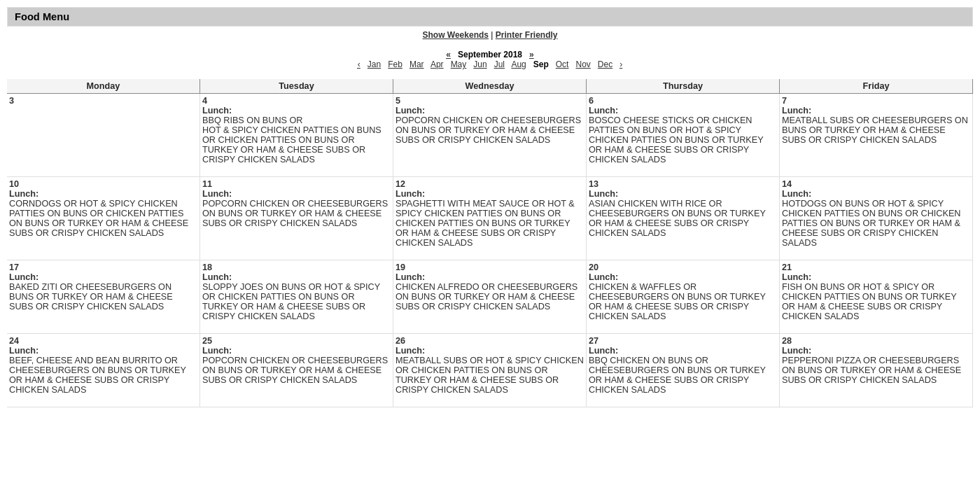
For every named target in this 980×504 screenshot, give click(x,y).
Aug (518, 64)
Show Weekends (456, 35)
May (459, 64)
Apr (437, 64)
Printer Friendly (527, 35)
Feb (395, 64)
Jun (480, 64)
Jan (374, 64)
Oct (562, 64)
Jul (499, 64)
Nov (583, 64)
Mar (417, 64)
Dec (605, 64)
